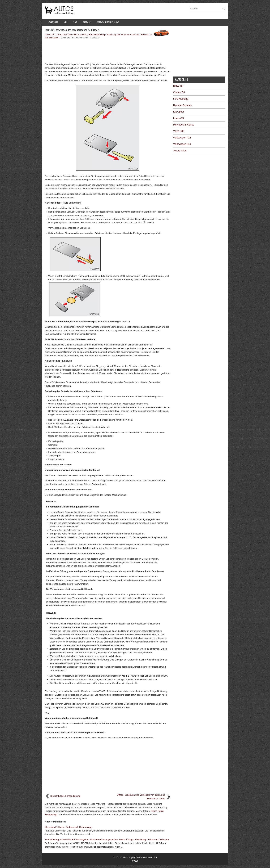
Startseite (53, 22)
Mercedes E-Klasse (184, 125)
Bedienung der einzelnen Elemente (123, 35)
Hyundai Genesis (183, 105)
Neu (66, 22)
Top (75, 22)
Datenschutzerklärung (108, 22)
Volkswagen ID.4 (182, 144)
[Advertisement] (108, 51)
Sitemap (87, 22)
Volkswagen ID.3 (182, 138)
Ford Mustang (181, 99)
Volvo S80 (179, 131)
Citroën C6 (179, 92)
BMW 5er (178, 86)
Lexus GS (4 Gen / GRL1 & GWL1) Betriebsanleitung (80, 35)
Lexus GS (50, 35)
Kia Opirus (179, 112)
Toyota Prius (180, 151)
